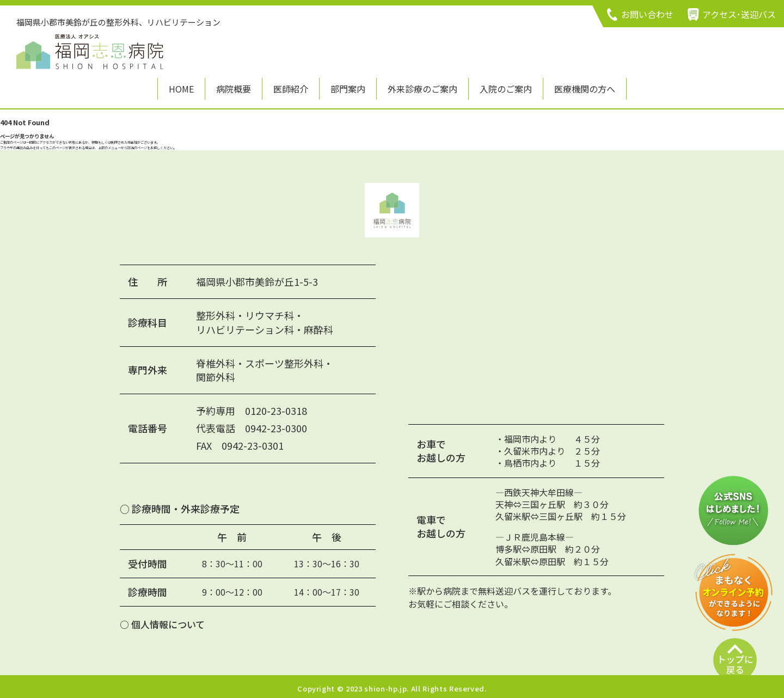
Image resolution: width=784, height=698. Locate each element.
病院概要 (234, 89)
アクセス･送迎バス (739, 14)
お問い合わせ (647, 14)
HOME (181, 89)
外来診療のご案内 (422, 89)
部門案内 (348, 89)
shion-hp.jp (385, 685)
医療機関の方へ (585, 89)
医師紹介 (291, 89)
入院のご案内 (506, 89)
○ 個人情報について (162, 620)
